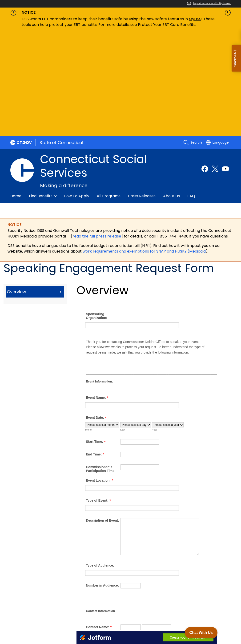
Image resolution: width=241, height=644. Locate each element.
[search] (193, 40)
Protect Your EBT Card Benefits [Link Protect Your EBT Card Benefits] (167, 25)
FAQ (191, 93)
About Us (171, 93)
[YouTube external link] (226, 609)
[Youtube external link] (225, 66)
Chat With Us (201, 633)
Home (16, 93)
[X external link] (217, 609)
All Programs (109, 93)
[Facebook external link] (205, 66)
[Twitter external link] (215, 66)
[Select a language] (217, 40)
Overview (16, 189)
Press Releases (142, 93)
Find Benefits (41, 93)
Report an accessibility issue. (209, 3)
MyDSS (195, 19)
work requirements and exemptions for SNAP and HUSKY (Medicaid (144, 149)
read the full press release (97, 134)
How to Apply (76, 93)
